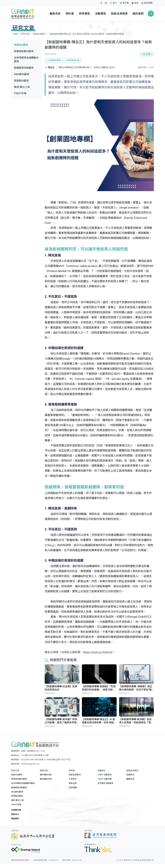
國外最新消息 (46, 779)
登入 (113, 4)
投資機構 (73, 787)
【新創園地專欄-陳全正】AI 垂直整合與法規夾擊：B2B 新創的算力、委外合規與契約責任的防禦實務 (99, 721)
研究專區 (85, 14)
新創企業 (73, 783)
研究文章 (25, 34)
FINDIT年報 (20, 93)
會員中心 (15, 814)
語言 (135, 3)
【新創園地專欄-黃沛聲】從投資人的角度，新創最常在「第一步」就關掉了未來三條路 (136, 721)
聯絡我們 (15, 819)
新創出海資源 (119, 14)
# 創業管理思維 (73, 60)
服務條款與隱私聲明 (20, 860)
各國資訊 (130, 775)
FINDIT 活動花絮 (105, 779)
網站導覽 (147, 3)
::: (98, 2)
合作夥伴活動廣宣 (105, 783)
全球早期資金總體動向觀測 (26, 60)
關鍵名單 (130, 779)
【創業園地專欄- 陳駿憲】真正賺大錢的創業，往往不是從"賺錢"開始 (136, 688)
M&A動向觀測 (22, 74)
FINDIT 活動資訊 (105, 775)
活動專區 (101, 14)
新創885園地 (39, 34)
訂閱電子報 (16, 810)
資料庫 (70, 14)
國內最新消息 (46, 775)
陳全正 (51, 68)
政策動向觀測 (21, 81)
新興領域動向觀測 (24, 51)
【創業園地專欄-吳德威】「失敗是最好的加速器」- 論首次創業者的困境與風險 (99, 688)
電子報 (124, 3)
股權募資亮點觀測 (24, 68)
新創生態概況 (75, 775)
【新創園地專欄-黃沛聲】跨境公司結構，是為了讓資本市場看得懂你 (62, 721)
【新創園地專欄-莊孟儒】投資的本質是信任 (61, 688)
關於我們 (138, 14)
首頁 (15, 34)
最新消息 (55, 14)
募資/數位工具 (22, 87)
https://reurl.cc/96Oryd (98, 652)
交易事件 (73, 779)
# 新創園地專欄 (54, 60)
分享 (147, 54)
